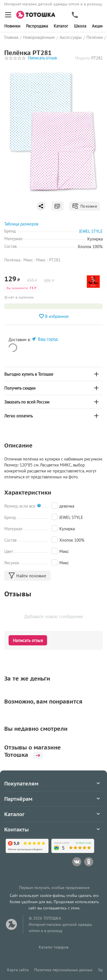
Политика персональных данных (63, 970)
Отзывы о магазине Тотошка (33, 751)
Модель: (83, 58)
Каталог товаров (54, 947)
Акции (98, 26)
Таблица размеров (21, 224)
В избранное (54, 316)
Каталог (61, 26)
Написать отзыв (42, 58)
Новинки (12, 26)
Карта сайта (18, 970)
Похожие (85, 206)
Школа (80, 26)
